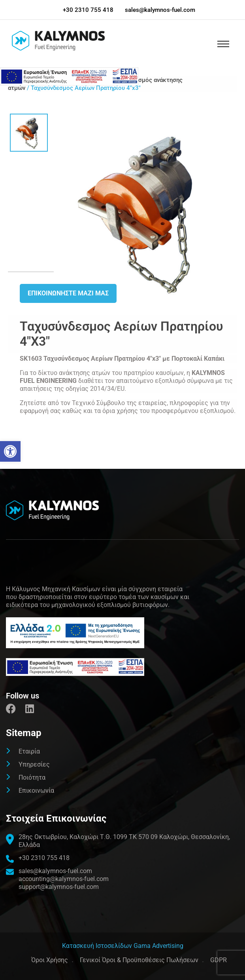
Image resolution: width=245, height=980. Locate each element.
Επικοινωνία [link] (36, 791)
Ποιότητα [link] (32, 777)
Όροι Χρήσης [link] (50, 960)
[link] (10, 451)
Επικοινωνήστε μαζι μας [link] (68, 293)
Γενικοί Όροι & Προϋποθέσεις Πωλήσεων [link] (139, 960)
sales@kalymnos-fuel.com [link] (160, 10)
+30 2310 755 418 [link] (88, 10)
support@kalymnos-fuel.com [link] (59, 887)
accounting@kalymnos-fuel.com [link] (64, 879)
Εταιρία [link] (29, 751)
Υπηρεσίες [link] (34, 764)
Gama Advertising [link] (158, 946)
